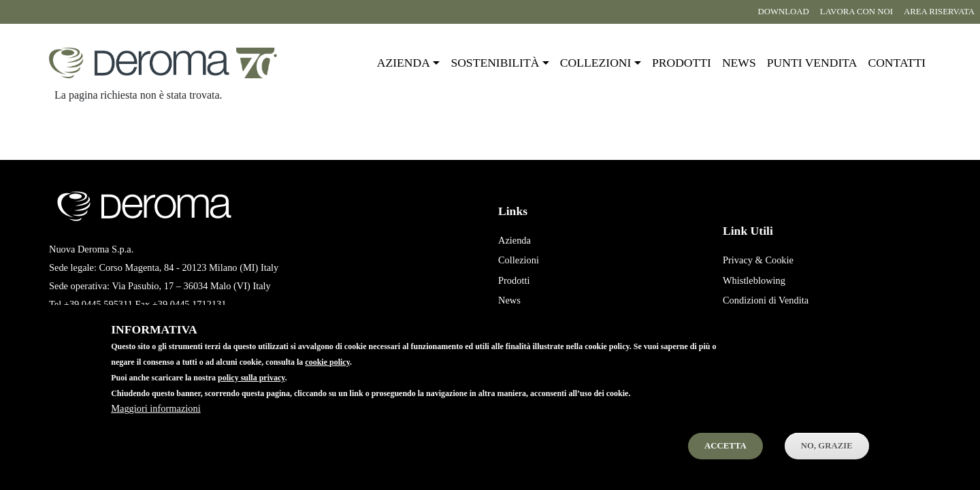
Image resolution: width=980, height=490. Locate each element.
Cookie (779, 260)
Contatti (897, 63)
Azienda (514, 240)
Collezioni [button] (596, 63)
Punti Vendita (525, 321)
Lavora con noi (856, 12)
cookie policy (327, 379)
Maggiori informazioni (156, 425)
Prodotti (682, 63)
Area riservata (939, 12)
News (739, 63)
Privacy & (743, 260)
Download (783, 12)
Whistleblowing (754, 280)
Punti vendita (812, 63)
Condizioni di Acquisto (768, 321)
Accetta (725, 463)
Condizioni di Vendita (766, 300)
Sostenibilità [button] (495, 63)
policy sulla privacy (251, 395)
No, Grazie (827, 463)
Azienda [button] (404, 63)
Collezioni (519, 260)
